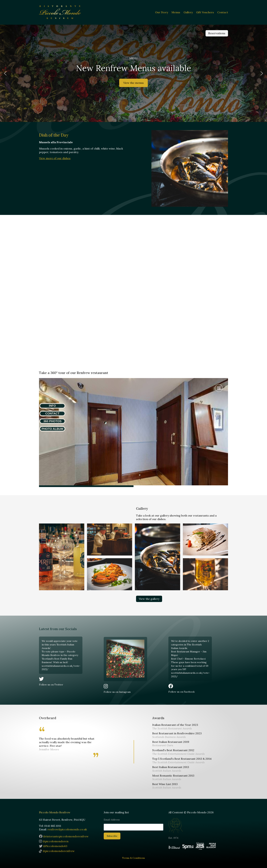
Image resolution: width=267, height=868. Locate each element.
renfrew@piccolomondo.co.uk (67, 829)
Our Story (162, 12)
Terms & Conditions (133, 858)
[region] (133, 73)
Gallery (188, 12)
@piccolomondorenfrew (57, 851)
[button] (5, 73)
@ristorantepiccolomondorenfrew (64, 836)
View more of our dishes (55, 158)
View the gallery (149, 599)
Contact (223, 12)
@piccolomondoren (54, 841)
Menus (176, 12)
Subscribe (112, 836)
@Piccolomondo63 (53, 846)
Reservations (217, 33)
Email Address (112, 820)
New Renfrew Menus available (133, 68)
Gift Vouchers (205, 12)
